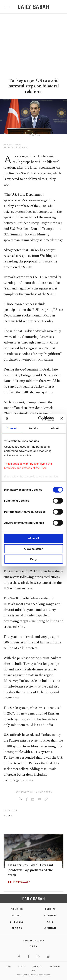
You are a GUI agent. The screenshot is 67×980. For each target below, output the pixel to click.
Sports (17, 928)
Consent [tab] (12, 428)
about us (37, 967)
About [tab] (55, 428)
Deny (33, 559)
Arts (50, 922)
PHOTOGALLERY (22, 882)
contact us (54, 967)
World (17, 915)
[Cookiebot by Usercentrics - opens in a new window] (40, 418)
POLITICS (17, 909)
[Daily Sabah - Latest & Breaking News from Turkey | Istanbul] (33, 7)
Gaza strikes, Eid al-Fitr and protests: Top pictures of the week (31, 870)
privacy (22, 967)
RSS (33, 971)
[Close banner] (62, 418)
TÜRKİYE (50, 909)
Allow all (33, 538)
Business (50, 915)
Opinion (50, 928)
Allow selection (33, 549)
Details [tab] (34, 428)
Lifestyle (17, 922)
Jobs (9, 967)
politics (8, 815)
